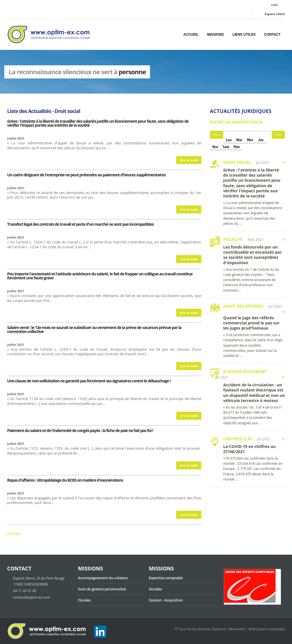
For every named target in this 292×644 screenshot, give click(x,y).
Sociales (155, 589)
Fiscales (85, 600)
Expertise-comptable (166, 578)
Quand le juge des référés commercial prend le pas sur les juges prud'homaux (252, 323)
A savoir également (245, 371)
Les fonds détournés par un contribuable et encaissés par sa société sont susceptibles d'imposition (253, 255)
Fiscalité (233, 239)
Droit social (237, 162)
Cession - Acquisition (166, 600)
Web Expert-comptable (267, 629)
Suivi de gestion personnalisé (102, 589)
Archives (14, 533)
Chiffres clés (238, 439)
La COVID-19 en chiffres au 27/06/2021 (250, 449)
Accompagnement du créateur (103, 578)
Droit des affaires (243, 306)
